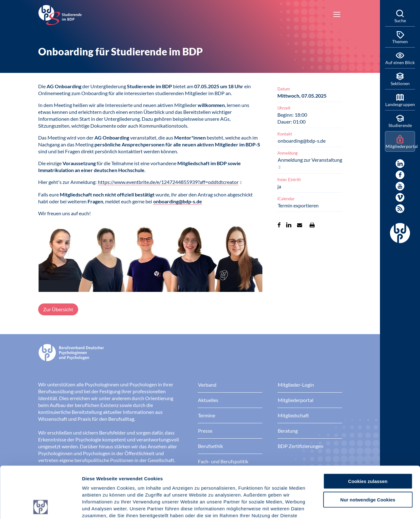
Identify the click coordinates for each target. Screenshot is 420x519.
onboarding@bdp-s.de (178, 201)
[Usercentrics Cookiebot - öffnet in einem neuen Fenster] (40, 507)
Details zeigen (333, 507)
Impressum (96, 481)
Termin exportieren (298, 205)
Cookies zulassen (368, 433)
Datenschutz (128, 481)
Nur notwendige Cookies (368, 451)
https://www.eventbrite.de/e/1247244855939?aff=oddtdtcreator (168, 182)
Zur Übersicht (58, 309)
